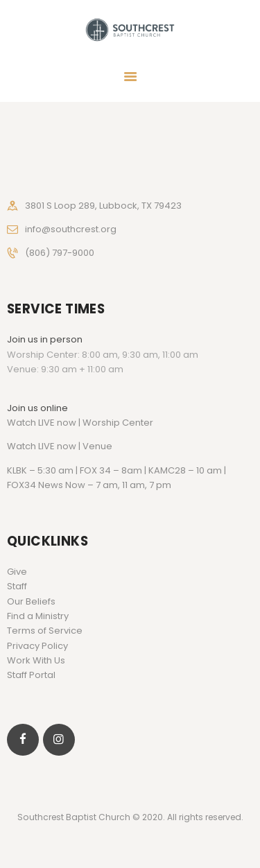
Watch (21, 446)
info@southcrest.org (71, 229)
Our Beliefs (31, 601)
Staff (17, 586)
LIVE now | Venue (75, 446)
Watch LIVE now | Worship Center (80, 423)
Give (17, 572)
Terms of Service (45, 631)
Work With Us (36, 660)
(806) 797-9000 (60, 253)
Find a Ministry (38, 616)
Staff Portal (31, 675)
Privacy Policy (37, 646)
